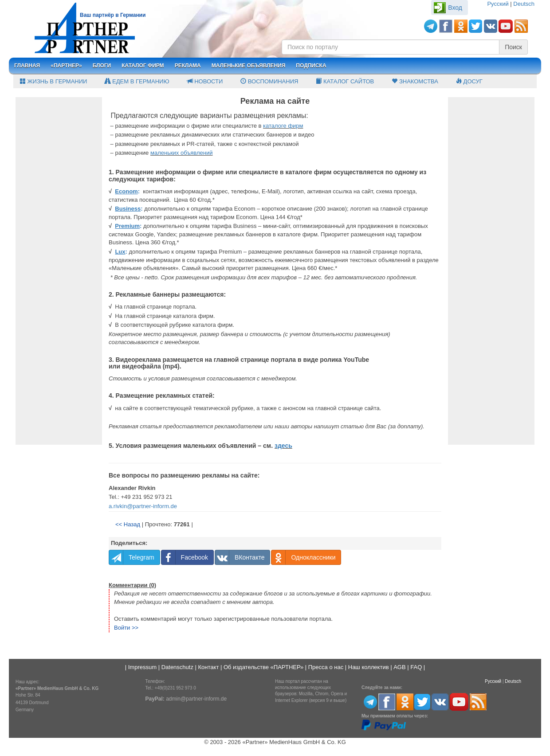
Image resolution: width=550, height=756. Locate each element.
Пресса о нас (326, 667)
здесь (283, 446)
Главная (27, 66)
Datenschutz (177, 667)
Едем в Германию (137, 81)
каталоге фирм (283, 126)
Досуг (469, 81)
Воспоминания (269, 81)
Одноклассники (303, 557)
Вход (455, 8)
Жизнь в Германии (53, 81)
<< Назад (128, 524)
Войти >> (126, 628)
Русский (498, 4)
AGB (399, 667)
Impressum (142, 667)
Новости (205, 81)
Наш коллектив (369, 667)
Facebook (185, 557)
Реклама (188, 66)
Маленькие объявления (249, 66)
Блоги (102, 66)
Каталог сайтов (345, 81)
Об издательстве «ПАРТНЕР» (263, 667)
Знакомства (415, 81)
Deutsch (524, 4)
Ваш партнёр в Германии (113, 15)
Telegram (132, 557)
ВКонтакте (240, 557)
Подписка (311, 66)
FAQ (416, 667)
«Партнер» (66, 66)
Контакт (209, 667)
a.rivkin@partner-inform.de (143, 506)
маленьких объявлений (182, 153)
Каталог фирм (143, 66)
